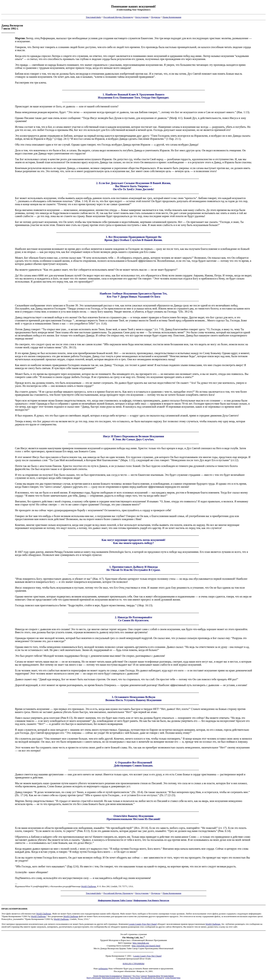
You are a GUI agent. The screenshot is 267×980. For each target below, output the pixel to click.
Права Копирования (172, 17)
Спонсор (144, 976)
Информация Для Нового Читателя (151, 900)
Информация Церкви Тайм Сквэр (115, 900)
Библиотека (125, 978)
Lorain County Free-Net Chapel (143, 924)
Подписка (156, 17)
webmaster (103, 968)
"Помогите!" (127, 976)
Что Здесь (136, 976)
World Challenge (89, 886)
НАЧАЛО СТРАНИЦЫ (133, 964)
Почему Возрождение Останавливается (108, 976)
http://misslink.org (141, 943)
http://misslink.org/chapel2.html (146, 946)
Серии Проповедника (173, 978)
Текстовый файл (93, 17)
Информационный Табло (111, 978)
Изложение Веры (154, 976)
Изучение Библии (167, 976)
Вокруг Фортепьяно (94, 978)
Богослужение (142, 17)
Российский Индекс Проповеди (118, 17)
